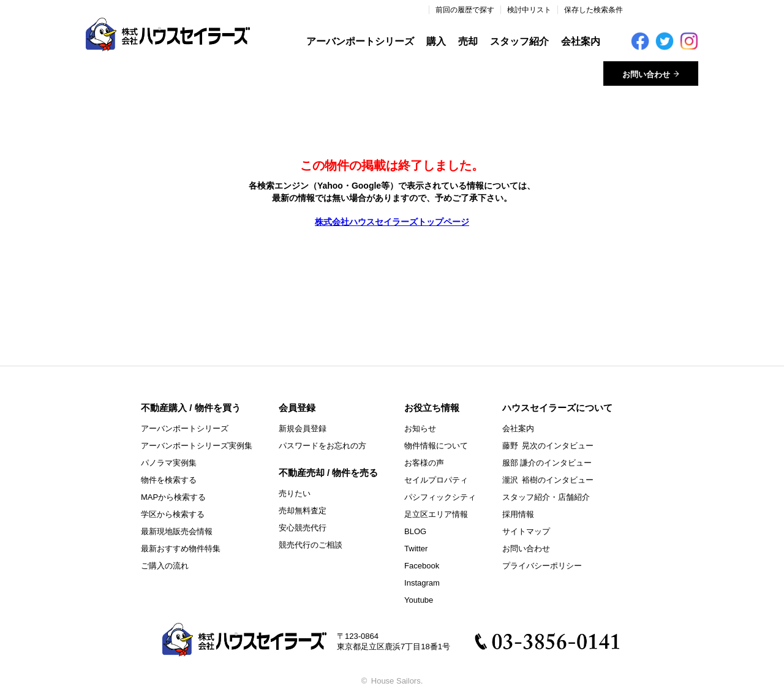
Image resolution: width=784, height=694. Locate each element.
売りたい (295, 493)
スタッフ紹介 (519, 41)
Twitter (416, 549)
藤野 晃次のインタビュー (548, 446)
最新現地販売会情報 (177, 531)
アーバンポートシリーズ (360, 41)
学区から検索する (173, 514)
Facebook (422, 566)
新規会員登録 (303, 428)
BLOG (415, 531)
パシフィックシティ (440, 497)
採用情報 (518, 514)
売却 (468, 41)
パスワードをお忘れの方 (322, 446)
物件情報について (436, 446)
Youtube (419, 600)
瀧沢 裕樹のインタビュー (548, 480)
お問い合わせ (526, 549)
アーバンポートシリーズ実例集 (197, 446)
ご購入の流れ (165, 566)
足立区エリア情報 (436, 514)
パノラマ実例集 (169, 463)
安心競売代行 (303, 528)
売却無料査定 (303, 511)
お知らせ (420, 428)
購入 (436, 41)
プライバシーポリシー (542, 566)
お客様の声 (424, 463)
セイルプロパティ (436, 480)
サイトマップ (526, 531)
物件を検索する (169, 480)
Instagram (422, 583)
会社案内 (581, 41)
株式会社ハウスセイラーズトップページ (392, 222)
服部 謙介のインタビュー (547, 463)
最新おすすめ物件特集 (181, 549)
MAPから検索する (173, 497)
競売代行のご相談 (311, 545)
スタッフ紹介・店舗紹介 (546, 497)
